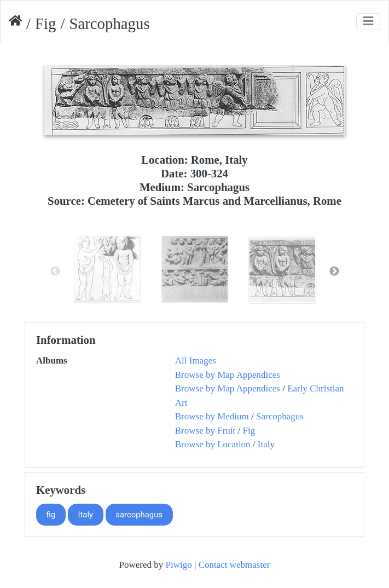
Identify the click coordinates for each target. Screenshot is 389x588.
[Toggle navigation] (368, 22)
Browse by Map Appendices (228, 375)
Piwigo (179, 565)
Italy (266, 444)
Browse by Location (213, 444)
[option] (107, 269)
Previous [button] (55, 272)
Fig (45, 24)
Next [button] (334, 272)
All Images (196, 361)
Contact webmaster (234, 565)
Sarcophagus (280, 416)
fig (51, 515)
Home (15, 24)
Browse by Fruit (205, 431)
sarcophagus (139, 515)
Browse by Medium (212, 416)
